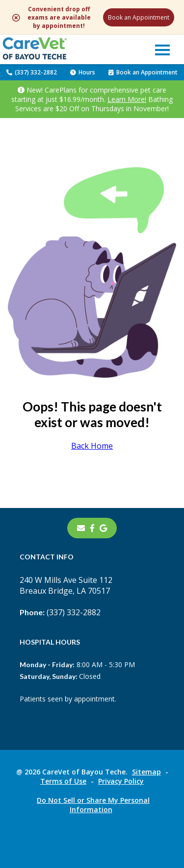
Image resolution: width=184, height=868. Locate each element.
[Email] (81, 528)
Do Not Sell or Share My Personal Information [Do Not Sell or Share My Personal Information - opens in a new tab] (93, 805)
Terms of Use (63, 781)
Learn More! (127, 99)
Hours (83, 72)
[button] (162, 49)
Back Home (92, 446)
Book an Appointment (139, 17)
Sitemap (146, 772)
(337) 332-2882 (32, 72)
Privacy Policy (121, 781)
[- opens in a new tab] (92, 528)
